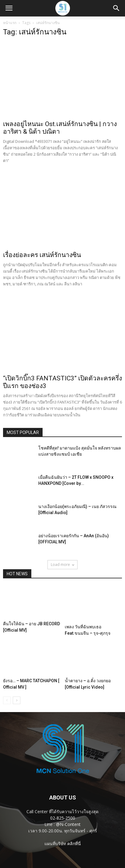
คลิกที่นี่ (74, 843)
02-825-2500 (63, 818)
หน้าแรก (10, 23)
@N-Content (68, 824)
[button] (116, 8)
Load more (62, 565)
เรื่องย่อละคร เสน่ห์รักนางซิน (42, 255)
